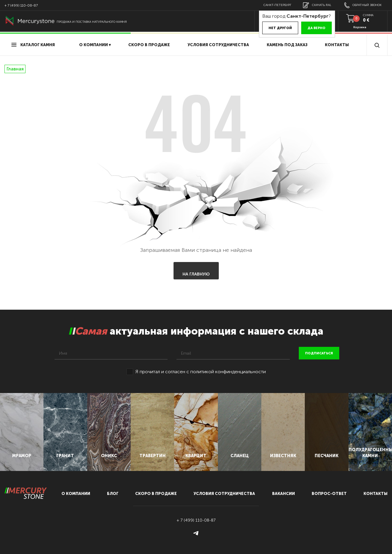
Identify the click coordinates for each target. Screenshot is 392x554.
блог (113, 494)
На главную (196, 274)
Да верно (316, 28)
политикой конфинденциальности (228, 372)
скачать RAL (317, 5)
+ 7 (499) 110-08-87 (21, 5)
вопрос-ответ (329, 494)
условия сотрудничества (218, 45)
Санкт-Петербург (277, 5)
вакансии (284, 494)
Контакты (337, 45)
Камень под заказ (287, 45)
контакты (376, 494)
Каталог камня (33, 45)
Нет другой (280, 28)
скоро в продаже (149, 45)
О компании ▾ (95, 45)
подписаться (319, 353)
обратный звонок (363, 5)
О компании (76, 494)
